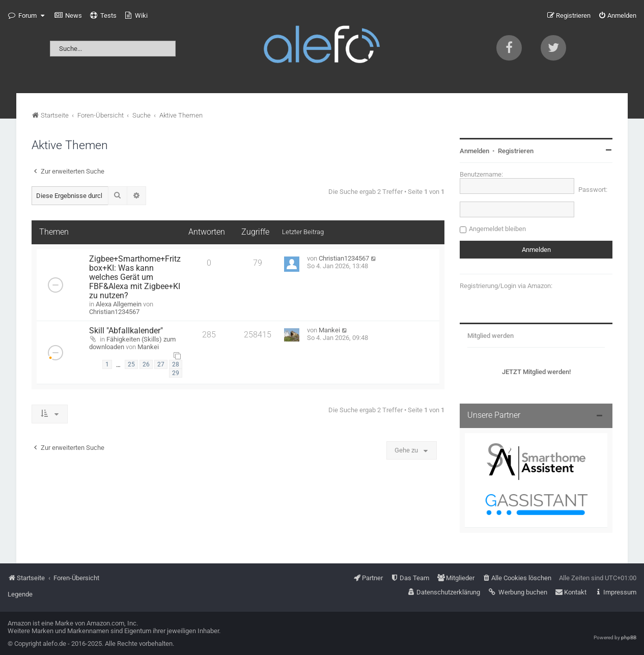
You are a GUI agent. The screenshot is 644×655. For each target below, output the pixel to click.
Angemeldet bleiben (497, 229)
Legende (20, 594)
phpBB (629, 637)
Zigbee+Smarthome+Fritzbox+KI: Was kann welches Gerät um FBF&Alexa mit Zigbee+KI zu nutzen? (135, 277)
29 (176, 373)
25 (131, 364)
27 (161, 364)
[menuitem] (68, 16)
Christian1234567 (114, 312)
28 (176, 364)
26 (146, 364)
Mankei (148, 347)
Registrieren (516, 151)
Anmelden (474, 151)
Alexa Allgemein (119, 304)
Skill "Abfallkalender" (126, 331)
